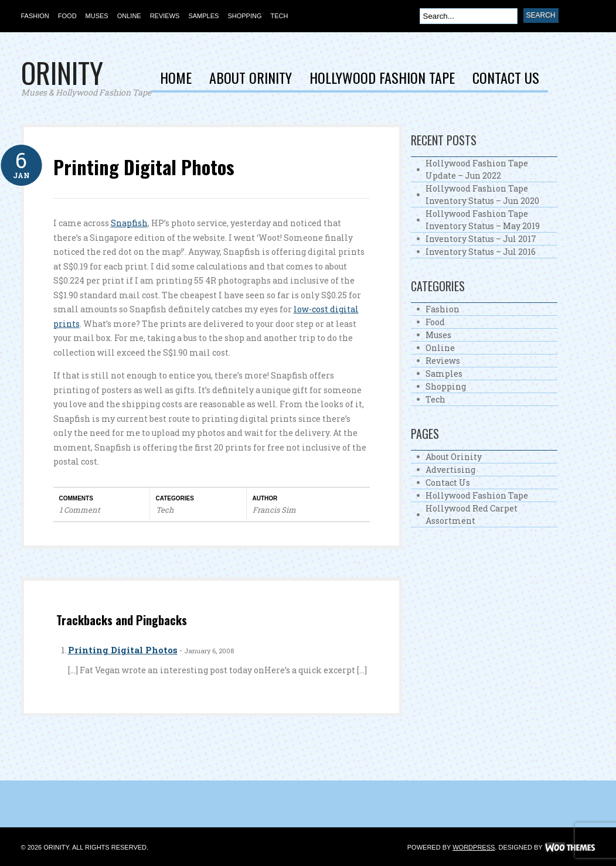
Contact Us (506, 79)
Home (176, 79)
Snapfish (129, 223)
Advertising (450, 470)
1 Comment (80, 510)
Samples (203, 16)
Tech (279, 16)
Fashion (35, 16)
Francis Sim (274, 510)
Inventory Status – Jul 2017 (481, 239)
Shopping (244, 16)
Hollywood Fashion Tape (382, 79)
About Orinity (251, 79)
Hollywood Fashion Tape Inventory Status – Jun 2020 (482, 195)
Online (129, 16)
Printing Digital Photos (144, 167)
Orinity (62, 72)
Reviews (165, 16)
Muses (97, 16)
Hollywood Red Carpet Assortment (472, 514)
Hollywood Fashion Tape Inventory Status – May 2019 (483, 220)
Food (67, 16)
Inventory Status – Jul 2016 (481, 252)
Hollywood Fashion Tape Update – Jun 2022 (477, 169)
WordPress (474, 847)
